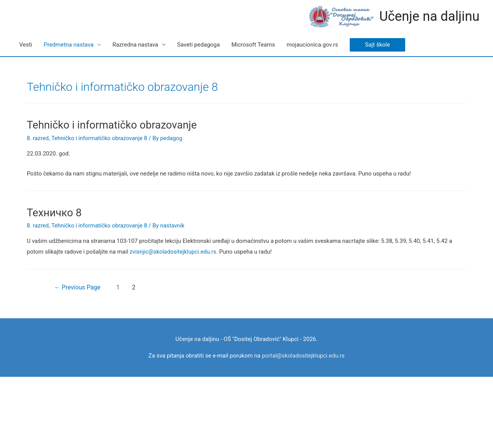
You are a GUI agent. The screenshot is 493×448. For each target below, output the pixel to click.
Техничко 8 (54, 212)
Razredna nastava (135, 45)
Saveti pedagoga (199, 45)
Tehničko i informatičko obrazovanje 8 (100, 138)
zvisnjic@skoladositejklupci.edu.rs (174, 251)
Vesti (26, 45)
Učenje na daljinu (429, 16)
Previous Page (79, 287)
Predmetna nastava (68, 45)
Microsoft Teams (253, 45)
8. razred (38, 138)
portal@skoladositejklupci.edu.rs (303, 355)
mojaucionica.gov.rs (312, 45)
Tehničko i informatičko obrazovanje (110, 125)
